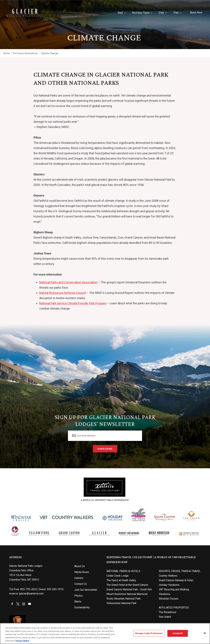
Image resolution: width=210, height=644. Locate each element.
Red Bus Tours (138, 13)
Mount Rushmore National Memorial (127, 594)
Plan (173, 13)
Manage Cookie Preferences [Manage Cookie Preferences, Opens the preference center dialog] (149, 633)
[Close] (205, 633)
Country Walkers (168, 576)
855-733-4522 (29, 589)
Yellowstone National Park (121, 603)
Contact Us (81, 584)
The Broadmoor (168, 612)
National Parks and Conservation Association (68, 282)
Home (6, 53)
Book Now (193, 13)
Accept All (178, 633)
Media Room (82, 572)
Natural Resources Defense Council (63, 293)
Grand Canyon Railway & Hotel (176, 580)
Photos (79, 596)
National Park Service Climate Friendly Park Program (73, 303)
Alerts (78, 602)
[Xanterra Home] (28, 13)
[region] (105, 634)
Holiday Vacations (169, 585)
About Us (80, 566)
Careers (79, 578)
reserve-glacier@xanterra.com (26, 594)
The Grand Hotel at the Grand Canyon (127, 585)
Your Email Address (90, 435)
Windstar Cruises (169, 599)
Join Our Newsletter (86, 590)
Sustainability (82, 607)
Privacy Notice (22, 641)
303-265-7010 (55, 589)
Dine (158, 13)
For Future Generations (25, 53)
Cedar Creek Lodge (118, 576)
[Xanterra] (105, 489)
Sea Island (165, 617)
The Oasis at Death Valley (121, 580)
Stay (117, 13)
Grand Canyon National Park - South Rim (129, 589)
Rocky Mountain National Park (124, 599)
